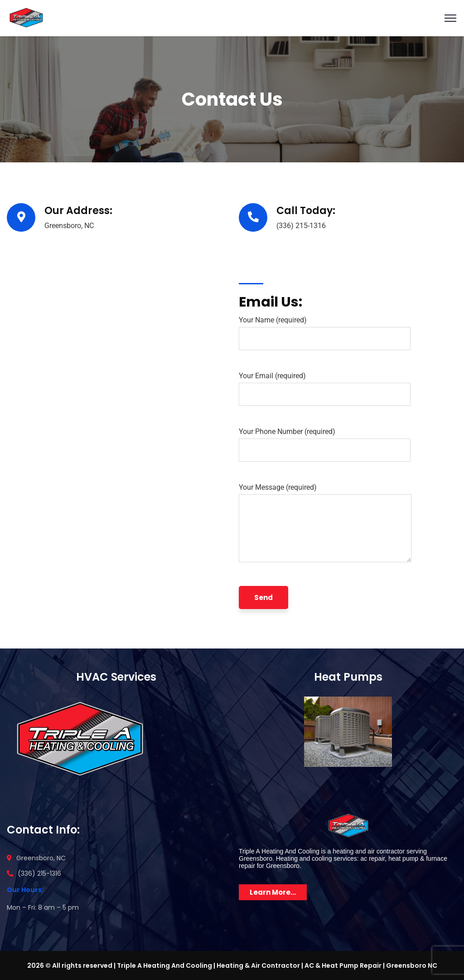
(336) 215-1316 (301, 226)
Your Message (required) (325, 525)
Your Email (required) (325, 389)
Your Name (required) (325, 333)
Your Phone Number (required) (325, 444)
